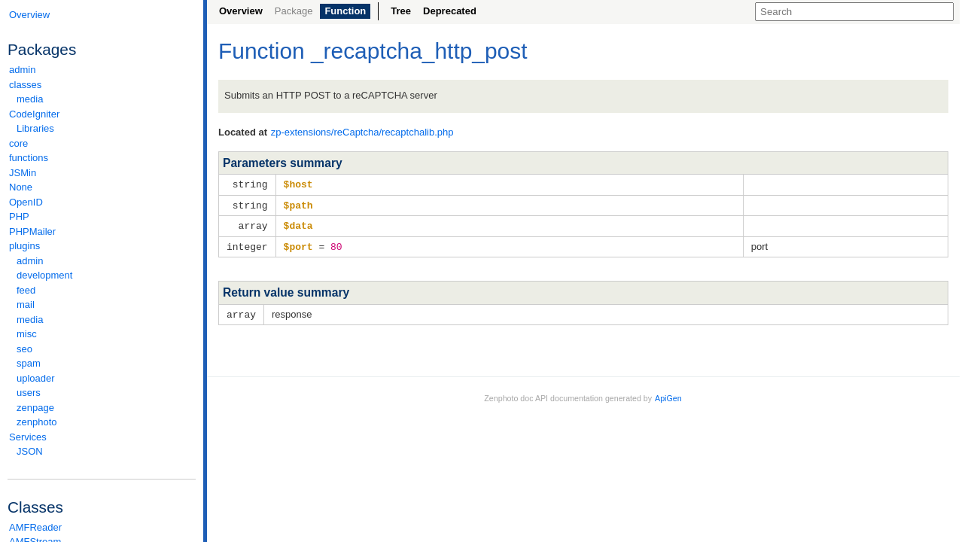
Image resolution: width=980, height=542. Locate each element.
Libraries (35, 128)
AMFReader (35, 527)
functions (29, 158)
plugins (102, 246)
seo (24, 349)
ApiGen (668, 394)
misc (27, 334)
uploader (36, 378)
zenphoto (105, 422)
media (30, 99)
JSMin (23, 173)
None (21, 187)
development (44, 275)
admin (22, 70)
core (18, 143)
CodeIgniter (102, 114)
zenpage (35, 408)
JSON (30, 451)
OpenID (26, 202)
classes (102, 85)
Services (102, 437)
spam (29, 363)
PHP (19, 216)
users (29, 393)
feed (26, 290)
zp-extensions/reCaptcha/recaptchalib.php (362, 132)
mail (26, 304)
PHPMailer (32, 231)
